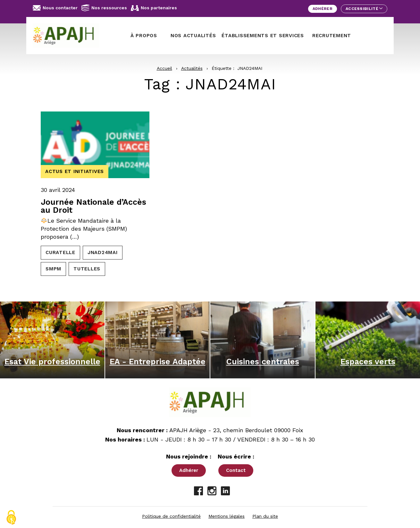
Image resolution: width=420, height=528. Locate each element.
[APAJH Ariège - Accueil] (69, 36)
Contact (236, 470)
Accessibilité (364, 9)
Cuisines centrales (263, 362)
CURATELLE (60, 252)
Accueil (164, 68)
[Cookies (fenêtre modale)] (11, 517)
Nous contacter (55, 8)
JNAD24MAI (103, 252)
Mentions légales (227, 516)
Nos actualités (193, 36)
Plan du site (265, 516)
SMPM (53, 269)
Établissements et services (263, 36)
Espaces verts (368, 362)
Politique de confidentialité (171, 516)
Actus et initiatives (75, 171)
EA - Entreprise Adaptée (158, 362)
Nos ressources (104, 8)
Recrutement (332, 36)
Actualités (192, 68)
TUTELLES (87, 269)
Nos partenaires (154, 8)
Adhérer (323, 9)
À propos (144, 36)
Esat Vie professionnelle (52, 362)
